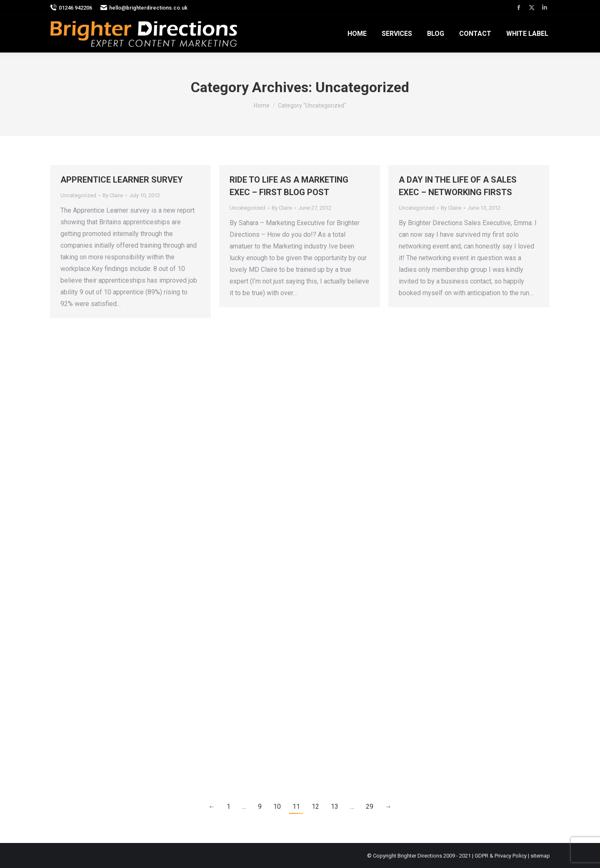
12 (315, 807)
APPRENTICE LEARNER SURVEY (122, 180)
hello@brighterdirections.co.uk (144, 8)
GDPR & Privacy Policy (501, 856)
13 (335, 807)
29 (370, 807)
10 (277, 807)
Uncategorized (78, 195)
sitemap (540, 856)
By (113, 195)
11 (296, 807)
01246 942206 (71, 8)
